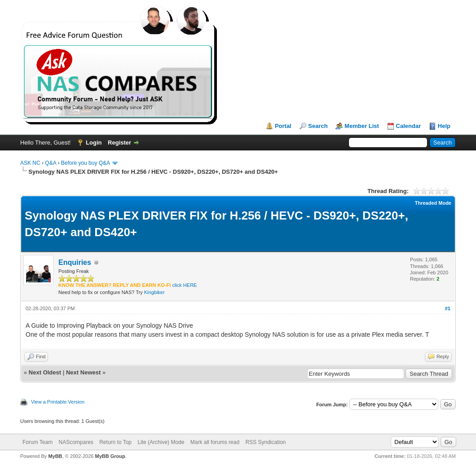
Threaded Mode (433, 203)
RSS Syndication (265, 442)
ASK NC (30, 163)
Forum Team (37, 442)
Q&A (51, 163)
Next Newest (83, 372)
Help (444, 126)
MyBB (55, 456)
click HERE (184, 285)
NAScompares (76, 442)
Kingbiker (154, 292)
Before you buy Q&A (86, 163)
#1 (448, 308)
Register (119, 143)
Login (94, 143)
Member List (362, 126)
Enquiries (75, 262)
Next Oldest (45, 372)
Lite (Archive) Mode (161, 442)
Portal (283, 126)
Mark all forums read (215, 442)
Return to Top (115, 442)
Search (318, 126)
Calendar (409, 126)
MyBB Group (110, 456)
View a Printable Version (58, 402)
